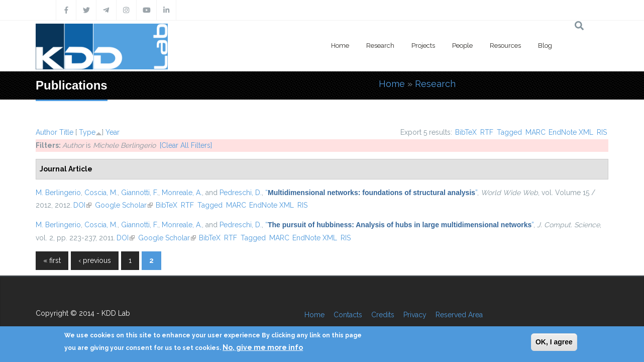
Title (66, 132)
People (462, 46)
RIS (602, 132)
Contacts (348, 315)
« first (52, 260)
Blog (545, 46)
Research (380, 46)
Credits (383, 315)
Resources (505, 46)
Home (340, 46)
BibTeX (466, 132)
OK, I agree (554, 342)
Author (46, 132)
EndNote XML (571, 132)
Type (87, 132)
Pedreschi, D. (241, 193)
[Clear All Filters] (186, 145)
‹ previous (95, 260)
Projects (423, 46)
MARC (535, 132)
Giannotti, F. (140, 193)
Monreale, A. (182, 193)
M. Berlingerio (58, 193)
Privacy (415, 315)
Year (113, 132)
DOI (82, 205)
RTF (487, 132)
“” (371, 193)
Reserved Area (459, 315)
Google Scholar (124, 205)
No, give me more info (263, 347)
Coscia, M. (101, 193)
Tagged (509, 132)
